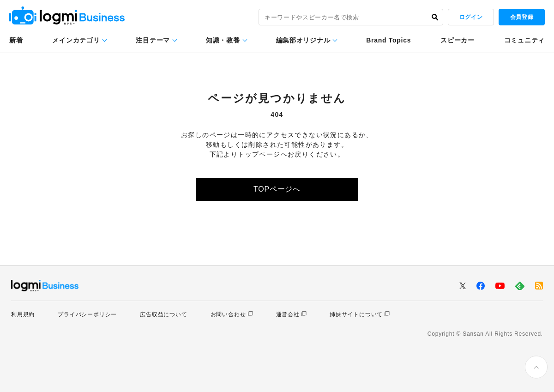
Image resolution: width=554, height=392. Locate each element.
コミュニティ (524, 40)
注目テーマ (153, 40)
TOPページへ (277, 189)
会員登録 (522, 17)
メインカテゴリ (76, 40)
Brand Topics (388, 40)
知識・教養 (223, 40)
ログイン (471, 17)
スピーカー (458, 40)
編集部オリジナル (303, 40)
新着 (16, 40)
